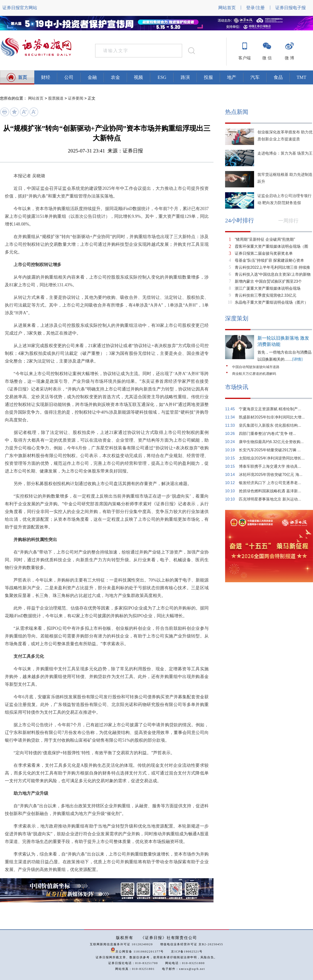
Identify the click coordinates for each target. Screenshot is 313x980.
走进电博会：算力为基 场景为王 (285, 153)
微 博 (289, 58)
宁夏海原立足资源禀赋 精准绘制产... (270, 409)
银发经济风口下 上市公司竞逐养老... (270, 483)
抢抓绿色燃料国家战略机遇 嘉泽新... (270, 491)
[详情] (297, 359)
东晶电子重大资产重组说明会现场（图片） (271, 302)
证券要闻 (76, 98)
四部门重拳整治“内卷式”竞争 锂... (267, 434)
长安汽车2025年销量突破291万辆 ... (270, 450)
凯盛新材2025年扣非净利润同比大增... (272, 417)
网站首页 (227, 8)
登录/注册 (255, 8)
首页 (22, 77)
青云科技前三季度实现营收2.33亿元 (266, 295)
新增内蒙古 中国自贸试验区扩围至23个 (268, 281)
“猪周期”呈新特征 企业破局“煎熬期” (265, 239)
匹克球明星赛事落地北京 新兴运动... (270, 499)
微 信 (267, 58)
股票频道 (56, 98)
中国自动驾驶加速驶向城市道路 (256, 367)
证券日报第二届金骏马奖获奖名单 (264, 253)
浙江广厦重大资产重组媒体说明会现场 (268, 288)
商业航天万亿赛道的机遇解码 (254, 374)
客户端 (245, 58)
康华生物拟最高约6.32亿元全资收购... (271, 442)
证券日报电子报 (291, 8)
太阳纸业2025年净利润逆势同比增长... (272, 458)
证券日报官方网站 (20, 8)
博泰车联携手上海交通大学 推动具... (270, 466)
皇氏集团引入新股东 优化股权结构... (270, 425)
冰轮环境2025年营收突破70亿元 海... (271, 475)
